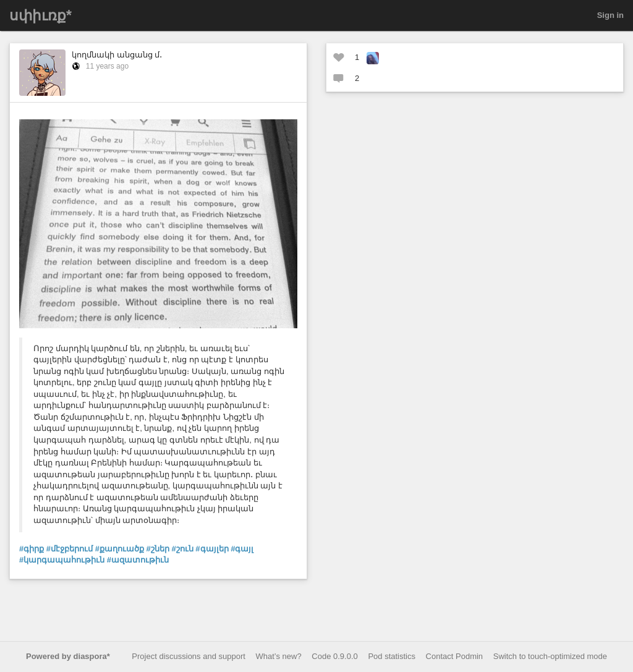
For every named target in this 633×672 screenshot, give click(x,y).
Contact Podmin (455, 656)
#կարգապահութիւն (62, 560)
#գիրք (32, 549)
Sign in (610, 15)
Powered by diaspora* (68, 656)
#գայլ (242, 549)
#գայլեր (212, 549)
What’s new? (279, 656)
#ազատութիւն (138, 560)
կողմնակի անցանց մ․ (117, 55)
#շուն (182, 549)
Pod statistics (392, 656)
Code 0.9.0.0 (334, 656)
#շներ (158, 549)
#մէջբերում (70, 549)
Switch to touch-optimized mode (550, 656)
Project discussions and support (189, 656)
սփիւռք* (40, 15)
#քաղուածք (120, 549)
